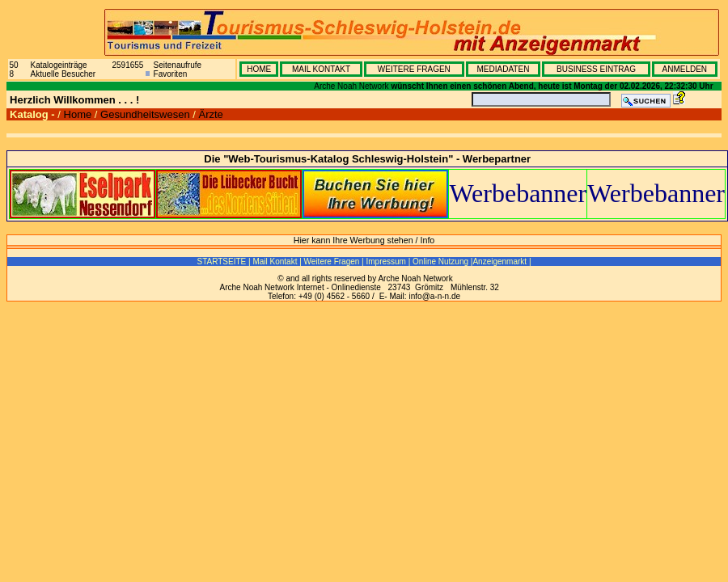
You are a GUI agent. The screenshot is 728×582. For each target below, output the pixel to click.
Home (78, 114)
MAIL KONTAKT (321, 69)
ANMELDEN (684, 69)
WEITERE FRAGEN (414, 69)
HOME (259, 69)
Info (428, 240)
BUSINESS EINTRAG (596, 69)
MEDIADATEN (504, 69)
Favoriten (171, 74)
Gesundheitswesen (145, 114)
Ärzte (210, 114)
